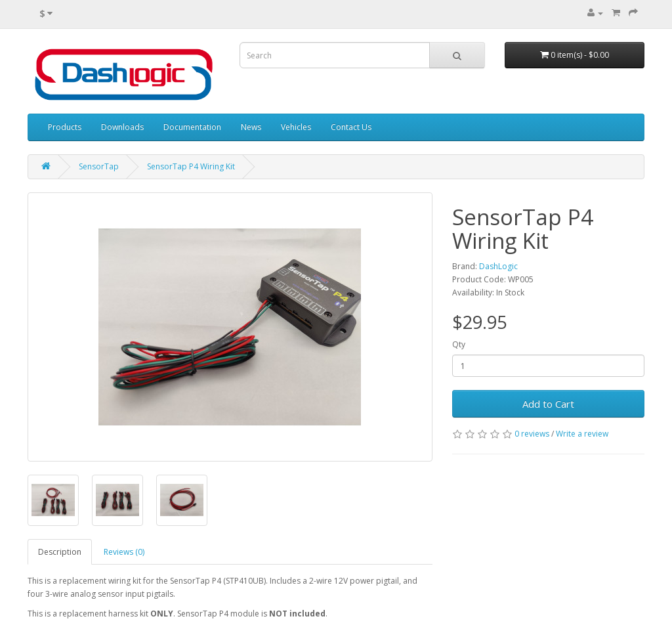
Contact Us (351, 127)
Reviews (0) (124, 552)
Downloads (122, 127)
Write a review (582, 434)
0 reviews (532, 434)
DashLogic (498, 266)
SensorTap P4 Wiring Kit (191, 166)
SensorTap (99, 166)
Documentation (192, 127)
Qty (459, 344)
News (251, 127)
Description (60, 552)
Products (65, 127)
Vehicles (296, 127)
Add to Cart (548, 404)
